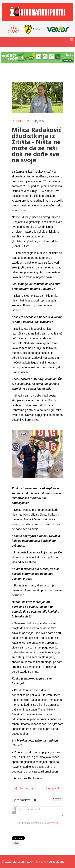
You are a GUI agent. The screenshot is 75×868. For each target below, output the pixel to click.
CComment (51, 823)
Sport (19, 121)
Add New (57, 799)
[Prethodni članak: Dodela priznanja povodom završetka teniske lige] (24, 788)
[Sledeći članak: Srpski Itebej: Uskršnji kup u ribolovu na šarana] (53, 788)
